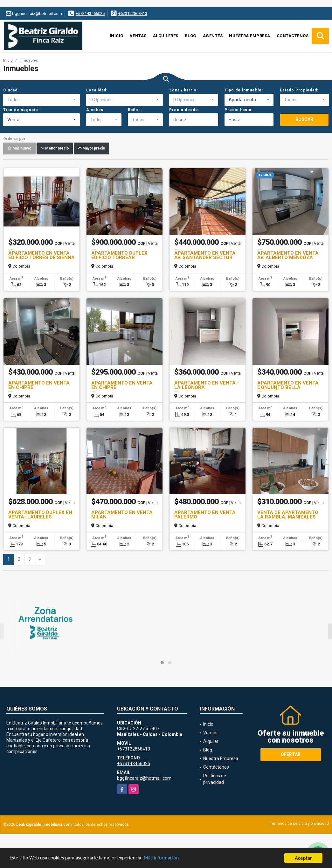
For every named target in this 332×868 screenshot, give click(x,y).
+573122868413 (133, 13)
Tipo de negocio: (21, 110)
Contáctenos (293, 36)
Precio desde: (184, 110)
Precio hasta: (239, 110)
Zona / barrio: (183, 90)
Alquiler (211, 741)
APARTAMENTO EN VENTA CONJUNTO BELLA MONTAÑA (288, 387)
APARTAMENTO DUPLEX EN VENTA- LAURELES (40, 515)
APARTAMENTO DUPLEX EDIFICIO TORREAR (119, 255)
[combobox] (41, 100)
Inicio (117, 36)
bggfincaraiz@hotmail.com (144, 778)
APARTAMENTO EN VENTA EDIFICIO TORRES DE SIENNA (41, 255)
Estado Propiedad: (299, 90)
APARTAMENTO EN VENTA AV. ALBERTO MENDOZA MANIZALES (288, 257)
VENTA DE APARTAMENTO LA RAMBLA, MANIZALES (288, 515)
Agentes (213, 36)
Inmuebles (29, 60)
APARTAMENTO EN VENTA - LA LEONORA (207, 385)
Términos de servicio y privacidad (299, 824)
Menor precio (55, 149)
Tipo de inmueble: (244, 90)
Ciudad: (11, 90)
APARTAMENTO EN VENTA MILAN (122, 515)
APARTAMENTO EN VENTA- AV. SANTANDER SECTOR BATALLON (206, 257)
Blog (191, 36)
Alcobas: (95, 110)
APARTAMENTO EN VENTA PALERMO (205, 515)
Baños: (135, 110)
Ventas (138, 36)
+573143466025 (90, 13)
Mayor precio (91, 149)
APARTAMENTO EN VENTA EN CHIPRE (39, 385)
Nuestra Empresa (250, 36)
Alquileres (166, 36)
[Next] (40, 559)
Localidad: (97, 90)
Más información (169, 859)
